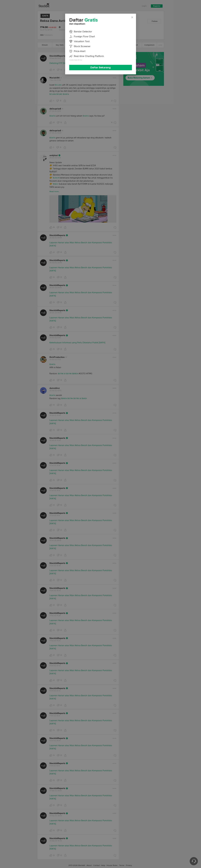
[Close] (132, 17)
